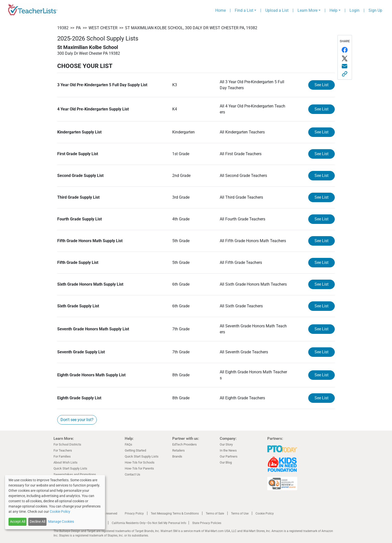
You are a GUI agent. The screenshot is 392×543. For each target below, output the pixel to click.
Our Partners (229, 456)
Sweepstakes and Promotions (75, 474)
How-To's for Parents (139, 468)
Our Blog (226, 462)
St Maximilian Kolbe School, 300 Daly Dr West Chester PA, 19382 (191, 28)
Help (333, 10)
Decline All (37, 522)
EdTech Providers (184, 444)
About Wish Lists (65, 462)
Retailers (178, 450)
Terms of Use (240, 514)
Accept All (18, 522)
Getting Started (135, 450)
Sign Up (375, 10)
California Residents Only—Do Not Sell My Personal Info (149, 523)
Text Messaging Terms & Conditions (175, 514)
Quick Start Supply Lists (70, 468)
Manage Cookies (61, 522)
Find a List (244, 10)
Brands (177, 456)
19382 (63, 28)
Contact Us (132, 474)
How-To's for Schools (140, 462)
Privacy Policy (134, 514)
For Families (62, 456)
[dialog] (55, 502)
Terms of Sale (215, 514)
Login (354, 10)
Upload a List (277, 10)
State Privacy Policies (207, 523)
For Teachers (63, 450)
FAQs (128, 444)
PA (78, 28)
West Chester (103, 28)
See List (321, 85)
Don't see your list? (77, 420)
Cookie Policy (265, 514)
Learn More (307, 10)
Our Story (226, 444)
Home (220, 10)
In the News (228, 450)
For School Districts (67, 444)
